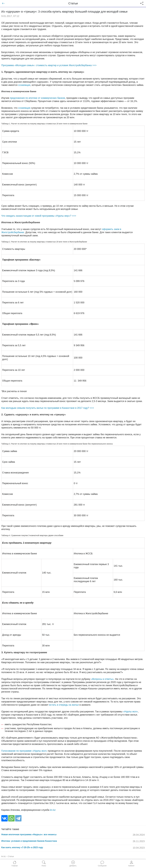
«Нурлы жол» (130, 712)
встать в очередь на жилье (64, 705)
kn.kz (53, 810)
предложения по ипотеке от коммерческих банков (37, 98)
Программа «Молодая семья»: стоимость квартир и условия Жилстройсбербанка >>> (49, 65)
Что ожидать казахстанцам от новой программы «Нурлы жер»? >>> (39, 216)
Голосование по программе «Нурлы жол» (24, 751)
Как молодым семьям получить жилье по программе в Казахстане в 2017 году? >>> (48, 408)
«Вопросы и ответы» (102, 679)
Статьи (11, 856)
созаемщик (24, 85)
